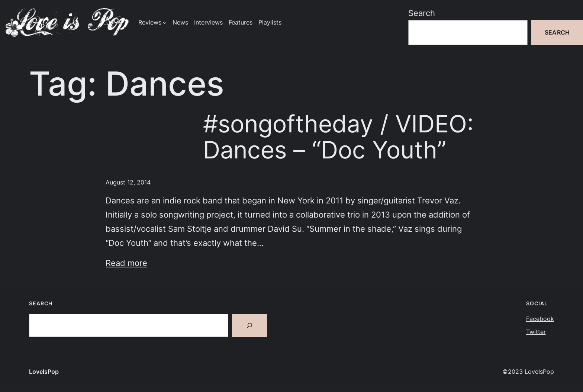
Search (422, 13)
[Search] (249, 325)
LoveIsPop (44, 372)
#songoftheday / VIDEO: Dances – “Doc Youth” (338, 137)
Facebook (540, 319)
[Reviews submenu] (165, 23)
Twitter (536, 332)
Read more (126, 263)
